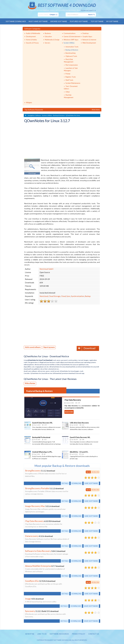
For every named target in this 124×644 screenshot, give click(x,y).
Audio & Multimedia (33, 33)
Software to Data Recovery (38, 551)
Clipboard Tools (71, 56)
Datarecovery (32, 536)
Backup (88, 296)
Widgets (29, 102)
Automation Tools (72, 47)
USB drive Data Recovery (79, 422)
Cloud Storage (54, 296)
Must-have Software (38, 21)
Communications (70, 33)
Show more (96, 109)
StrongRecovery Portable (37, 488)
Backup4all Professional (41, 437)
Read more (69, 412)
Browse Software (59, 21)
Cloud (63, 296)
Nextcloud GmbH (46, 269)
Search (90, 15)
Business (48, 33)
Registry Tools (71, 77)
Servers (47, 43)
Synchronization (77, 296)
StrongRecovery (33, 470)
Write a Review (30, 383)
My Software (113, 21)
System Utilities (69, 43)
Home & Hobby (31, 40)
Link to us (41, 634)
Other (68, 92)
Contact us (95, 634)
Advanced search (87, 10)
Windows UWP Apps (71, 40)
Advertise (29, 634)
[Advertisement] (42, 141)
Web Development (89, 43)
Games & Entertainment (72, 36)
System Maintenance (73, 83)
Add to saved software (33, 347)
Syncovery (30, 611)
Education (48, 36)
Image (28, 598)
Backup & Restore (72, 50)
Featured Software (79, 21)
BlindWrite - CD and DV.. (79, 452)
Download (86, 348)
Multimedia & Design (52, 40)
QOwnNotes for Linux (73, 115)
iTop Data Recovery (34, 521)
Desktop (86, 33)
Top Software (98, 21)
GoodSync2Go (32, 581)
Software (38, 115)
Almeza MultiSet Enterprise (38, 566)
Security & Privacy (32, 43)
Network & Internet (89, 40)
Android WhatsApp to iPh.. (42, 452)
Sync (68, 296)
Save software (91, 483)
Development (31, 36)
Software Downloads (15, 21)
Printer (68, 74)
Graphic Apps (87, 36)
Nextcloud (44, 296)
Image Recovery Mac (35, 506)
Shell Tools (69, 80)
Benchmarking (70, 53)
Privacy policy (79, 634)
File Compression (72, 65)
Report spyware (50, 347)
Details (64, 483)
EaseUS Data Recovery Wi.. (42, 422)
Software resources (59, 634)
